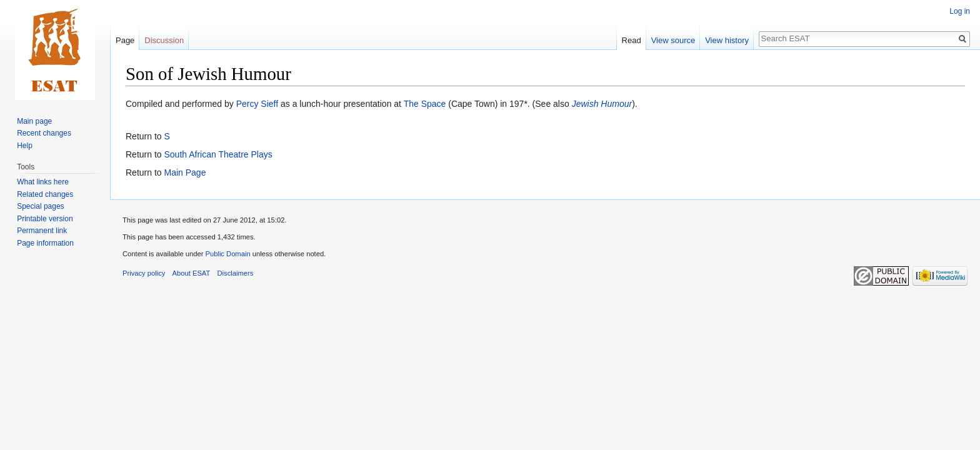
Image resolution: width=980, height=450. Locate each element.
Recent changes (44, 133)
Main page (34, 121)
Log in (960, 11)
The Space (425, 104)
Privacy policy (144, 273)
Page (125, 40)
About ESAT (192, 273)
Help (25, 146)
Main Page (185, 172)
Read (632, 40)
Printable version (45, 219)
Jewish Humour (602, 104)
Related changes (45, 194)
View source (673, 40)
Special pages (40, 206)
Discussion (164, 40)
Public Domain (227, 254)
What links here (43, 182)
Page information (45, 243)
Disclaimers (236, 273)
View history (727, 40)
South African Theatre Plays (218, 154)
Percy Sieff (257, 104)
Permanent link (42, 231)
